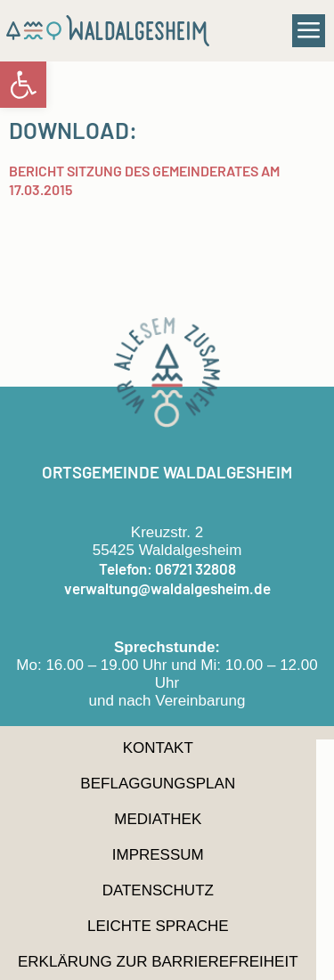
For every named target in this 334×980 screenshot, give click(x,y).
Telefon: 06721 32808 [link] (167, 568)
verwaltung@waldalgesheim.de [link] (167, 588)
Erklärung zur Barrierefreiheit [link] (158, 962)
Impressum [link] (158, 855)
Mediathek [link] (158, 819)
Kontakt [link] (158, 748)
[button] (309, 31)
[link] (23, 85)
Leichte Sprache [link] (158, 926)
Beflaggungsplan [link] (158, 784)
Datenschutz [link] (158, 890)
